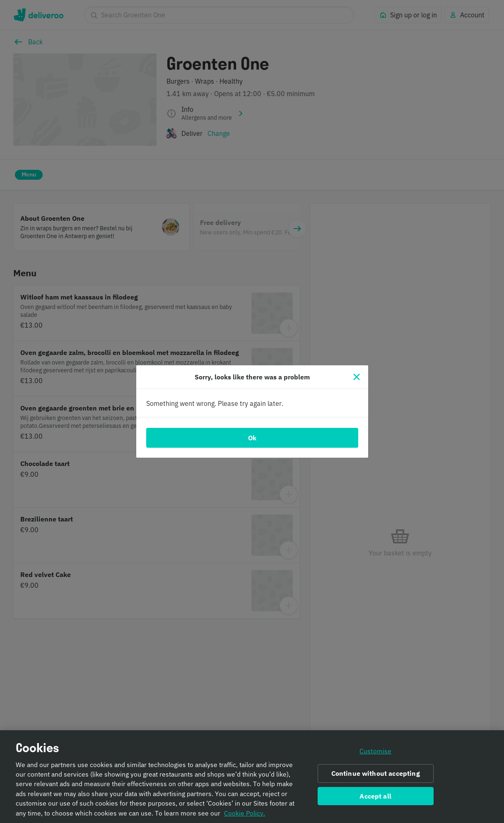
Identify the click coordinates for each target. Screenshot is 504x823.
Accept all (375, 797)
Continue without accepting (376, 774)
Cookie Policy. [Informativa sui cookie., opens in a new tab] (245, 814)
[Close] (357, 377)
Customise (375, 752)
